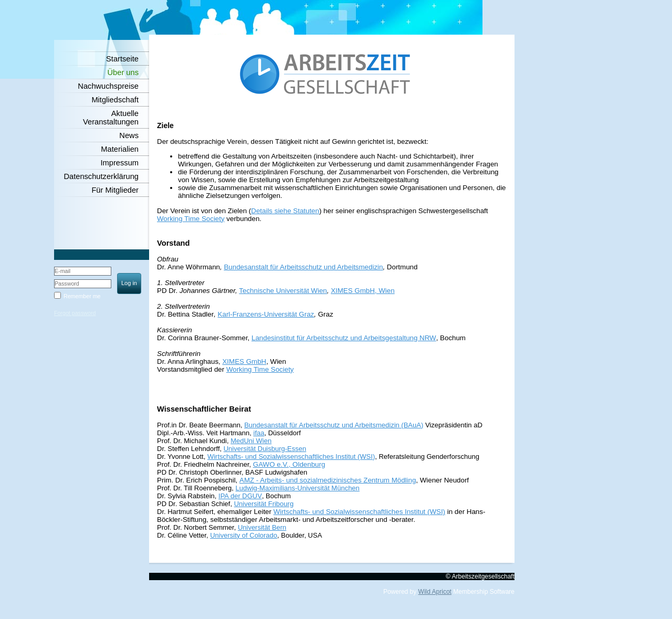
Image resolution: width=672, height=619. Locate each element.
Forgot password (75, 313)
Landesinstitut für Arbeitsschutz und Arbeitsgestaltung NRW (344, 338)
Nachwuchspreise (108, 86)
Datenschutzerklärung (101, 176)
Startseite (122, 59)
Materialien (120, 149)
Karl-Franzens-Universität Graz (266, 314)
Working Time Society (191, 219)
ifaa (259, 433)
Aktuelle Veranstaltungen (111, 118)
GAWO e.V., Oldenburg (289, 464)
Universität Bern (262, 527)
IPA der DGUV (240, 496)
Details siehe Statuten (285, 211)
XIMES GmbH (244, 361)
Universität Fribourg (264, 504)
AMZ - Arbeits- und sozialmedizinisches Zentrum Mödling (328, 480)
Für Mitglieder (115, 190)
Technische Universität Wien (283, 291)
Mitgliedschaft (115, 100)
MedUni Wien (251, 441)
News (129, 135)
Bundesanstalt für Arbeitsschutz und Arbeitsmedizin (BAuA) (334, 425)
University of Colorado (244, 535)
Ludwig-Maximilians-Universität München (298, 488)
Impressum (120, 163)
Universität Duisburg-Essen (265, 449)
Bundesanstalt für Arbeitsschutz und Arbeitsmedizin (303, 267)
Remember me (82, 296)
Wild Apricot (435, 592)
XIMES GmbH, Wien (363, 291)
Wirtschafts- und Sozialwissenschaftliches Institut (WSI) (291, 457)
